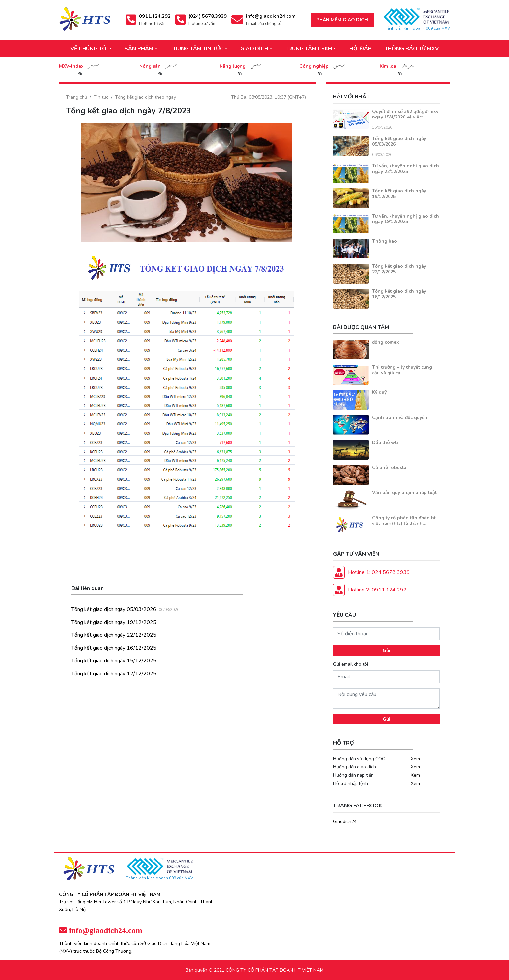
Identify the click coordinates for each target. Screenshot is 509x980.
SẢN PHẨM (139, 49)
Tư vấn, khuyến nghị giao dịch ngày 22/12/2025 (406, 169)
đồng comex (386, 342)
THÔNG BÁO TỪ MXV (412, 49)
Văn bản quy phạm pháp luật (404, 493)
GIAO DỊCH (254, 49)
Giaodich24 (345, 821)
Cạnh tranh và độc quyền (400, 417)
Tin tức (101, 97)
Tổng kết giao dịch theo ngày (145, 97)
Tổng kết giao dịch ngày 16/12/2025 (114, 648)
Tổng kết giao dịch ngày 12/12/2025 (114, 674)
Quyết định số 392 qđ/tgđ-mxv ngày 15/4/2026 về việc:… (405, 114)
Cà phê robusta (389, 468)
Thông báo (385, 241)
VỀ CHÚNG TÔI (89, 49)
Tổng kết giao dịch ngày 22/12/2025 (114, 635)
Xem (415, 759)
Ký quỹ (379, 392)
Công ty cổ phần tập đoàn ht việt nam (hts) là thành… (404, 521)
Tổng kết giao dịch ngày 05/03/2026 (114, 609)
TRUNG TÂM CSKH (309, 49)
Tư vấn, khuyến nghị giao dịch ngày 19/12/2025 (406, 219)
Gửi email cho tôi (351, 664)
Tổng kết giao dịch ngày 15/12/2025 (114, 661)
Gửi (386, 650)
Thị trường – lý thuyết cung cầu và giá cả (402, 370)
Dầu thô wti (385, 442)
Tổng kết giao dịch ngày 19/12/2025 (114, 622)
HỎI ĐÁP (360, 49)
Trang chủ (77, 97)
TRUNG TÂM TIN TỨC (197, 49)
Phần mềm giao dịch (342, 20)
